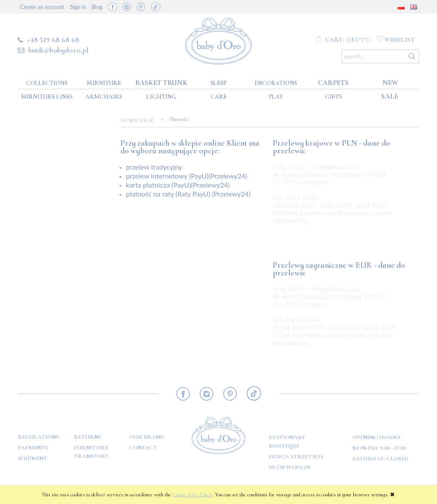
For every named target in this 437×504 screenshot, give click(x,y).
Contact (143, 448)
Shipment (33, 458)
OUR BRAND (147, 437)
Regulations (38, 437)
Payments (33, 448)
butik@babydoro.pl (58, 50)
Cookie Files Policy (192, 495)
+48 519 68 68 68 (53, 40)
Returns (87, 437)
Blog (97, 7)
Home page (139, 120)
